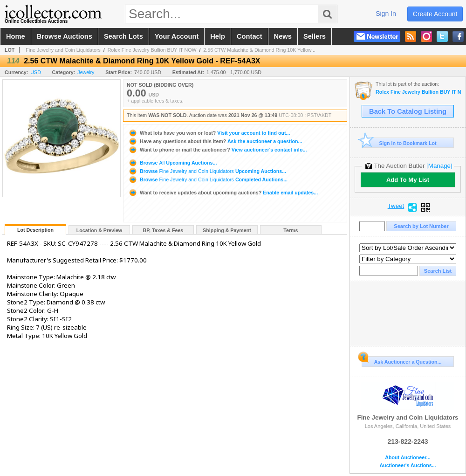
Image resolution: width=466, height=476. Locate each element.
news (283, 36)
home (16, 36)
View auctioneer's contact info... (217, 150)
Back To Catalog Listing (408, 111)
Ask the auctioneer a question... (215, 141)
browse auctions (65, 36)
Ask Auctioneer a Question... (401, 360)
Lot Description (35, 230)
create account (435, 14)
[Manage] (439, 166)
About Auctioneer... (408, 458)
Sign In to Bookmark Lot (399, 143)
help (218, 36)
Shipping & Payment (227, 230)
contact (250, 36)
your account (177, 36)
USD (36, 72)
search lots (123, 36)
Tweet (396, 206)
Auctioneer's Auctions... (408, 466)
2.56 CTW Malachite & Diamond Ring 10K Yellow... (259, 50)
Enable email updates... (223, 193)
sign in (386, 14)
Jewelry (86, 72)
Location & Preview (99, 230)
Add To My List (408, 180)
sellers (315, 36)
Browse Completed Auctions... (208, 179)
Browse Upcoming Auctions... (172, 163)
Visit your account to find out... (209, 133)
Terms (291, 230)
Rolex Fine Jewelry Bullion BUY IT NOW (152, 50)
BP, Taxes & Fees (163, 230)
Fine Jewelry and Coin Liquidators (63, 50)
